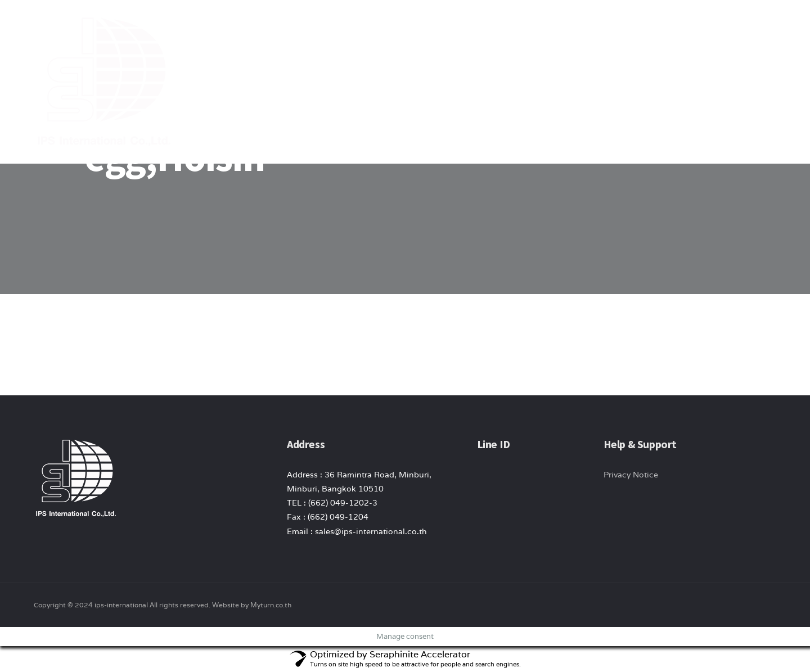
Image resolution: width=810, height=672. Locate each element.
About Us (498, 28)
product (554, 28)
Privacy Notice (631, 475)
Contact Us (689, 28)
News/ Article (619, 28)
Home (449, 28)
